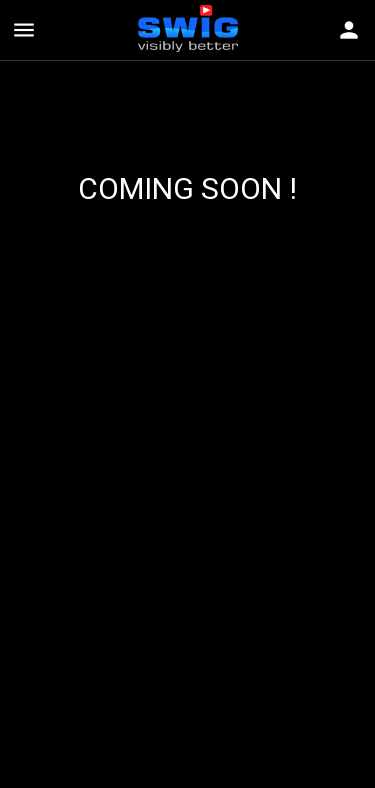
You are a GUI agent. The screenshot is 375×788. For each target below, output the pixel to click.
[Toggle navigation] (349, 30)
